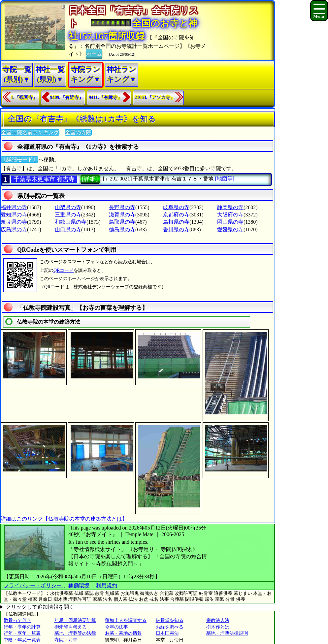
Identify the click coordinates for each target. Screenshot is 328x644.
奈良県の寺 (14, 222)
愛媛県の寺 (230, 229)
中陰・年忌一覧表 (22, 640)
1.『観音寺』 (24, 97)
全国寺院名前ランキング (30, 132)
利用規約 (107, 585)
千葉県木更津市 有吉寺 (44, 179)
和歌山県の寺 (71, 222)
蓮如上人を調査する (126, 620)
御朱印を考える (71, 627)
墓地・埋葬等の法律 (75, 633)
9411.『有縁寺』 (105, 97)
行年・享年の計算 (22, 627)
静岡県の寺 (230, 207)
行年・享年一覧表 (22, 633)
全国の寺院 (78, 132)
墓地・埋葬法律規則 (227, 633)
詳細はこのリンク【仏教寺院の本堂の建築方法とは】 (64, 519)
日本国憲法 (167, 633)
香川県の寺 (176, 229)
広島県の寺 (14, 229)
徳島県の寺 (122, 229)
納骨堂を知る (170, 620)
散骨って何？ (17, 620)
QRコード (64, 270)
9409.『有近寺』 (67, 97)
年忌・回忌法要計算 (75, 620)
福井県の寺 (14, 207)
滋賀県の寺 (122, 215)
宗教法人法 (218, 620)
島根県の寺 (176, 222)
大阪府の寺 (230, 215)
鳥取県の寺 (122, 222)
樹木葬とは (218, 627)
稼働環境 (79, 585)
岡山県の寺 (230, 222)
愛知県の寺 (14, 215)
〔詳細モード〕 (19, 160)
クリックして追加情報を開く (40, 607)
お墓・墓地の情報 (123, 633)
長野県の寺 (122, 207)
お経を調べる (170, 627)
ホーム (94, 53)
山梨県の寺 (68, 207)
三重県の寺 (68, 215)
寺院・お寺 (66, 640)
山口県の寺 (68, 229)
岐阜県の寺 (176, 207)
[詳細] (90, 179)
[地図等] (225, 179)
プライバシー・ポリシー (33, 585)
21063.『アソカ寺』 (155, 97)
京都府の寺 (176, 215)
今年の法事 (116, 627)
